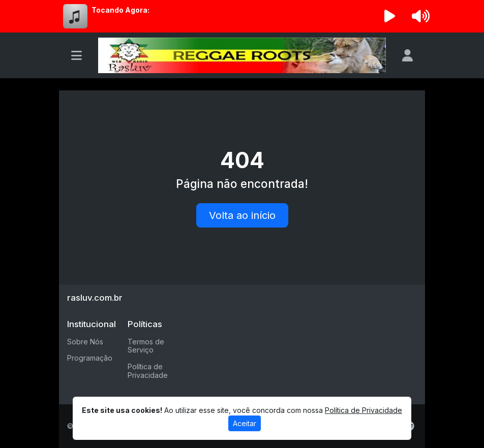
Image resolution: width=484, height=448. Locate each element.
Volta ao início (242, 215)
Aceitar (245, 423)
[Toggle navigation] (77, 55)
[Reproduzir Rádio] (390, 16)
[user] (407, 55)
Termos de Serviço (146, 346)
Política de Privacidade (148, 371)
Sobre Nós (85, 342)
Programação (90, 358)
